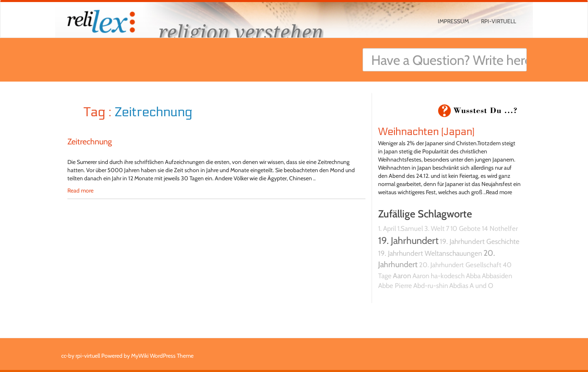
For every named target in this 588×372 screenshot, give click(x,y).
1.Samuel (410, 228)
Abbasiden (497, 276)
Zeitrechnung (90, 142)
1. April (387, 228)
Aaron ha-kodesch (439, 276)
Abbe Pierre (395, 286)
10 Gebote (465, 228)
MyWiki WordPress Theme (162, 356)
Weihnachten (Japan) (426, 132)
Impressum (453, 21)
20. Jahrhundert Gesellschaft (460, 265)
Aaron (402, 276)
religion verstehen (241, 32)
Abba (473, 276)
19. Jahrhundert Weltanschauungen (430, 253)
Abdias (459, 286)
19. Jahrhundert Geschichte (480, 241)
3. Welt (434, 228)
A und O (481, 286)
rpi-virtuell (499, 21)
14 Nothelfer (500, 228)
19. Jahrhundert (408, 240)
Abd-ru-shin (431, 286)
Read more (80, 190)
